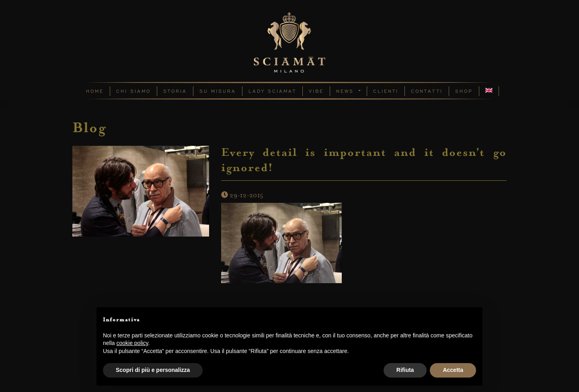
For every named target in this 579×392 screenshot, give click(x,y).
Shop (464, 91)
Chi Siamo (133, 91)
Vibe (316, 91)
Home (95, 91)
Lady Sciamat (272, 91)
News (346, 91)
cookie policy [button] (132, 343)
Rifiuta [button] (405, 370)
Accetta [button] (453, 370)
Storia (175, 91)
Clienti (386, 91)
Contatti (427, 91)
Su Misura (218, 91)
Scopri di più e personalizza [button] (153, 370)
